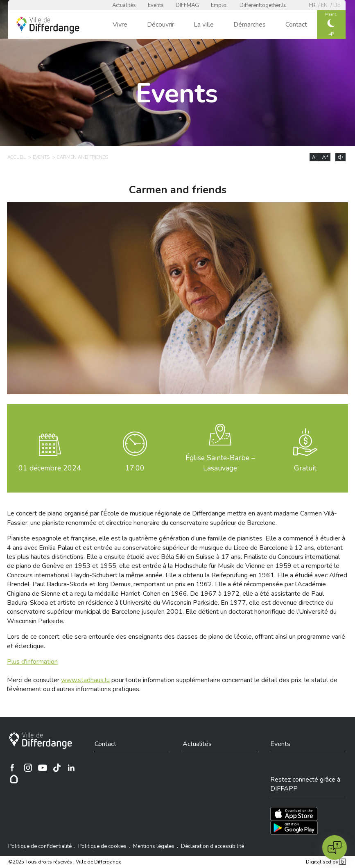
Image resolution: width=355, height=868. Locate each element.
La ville (204, 25)
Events (156, 5)
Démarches (250, 25)
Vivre (120, 25)
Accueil (17, 157)
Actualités (124, 5)
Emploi (219, 5)
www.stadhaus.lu (85, 680)
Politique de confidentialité (40, 846)
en (324, 5)
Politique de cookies (102, 846)
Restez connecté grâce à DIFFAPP (305, 784)
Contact (296, 25)
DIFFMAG (187, 5)
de (337, 5)
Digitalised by (326, 862)
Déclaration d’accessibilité (213, 846)
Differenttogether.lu (263, 5)
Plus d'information (32, 662)
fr (312, 5)
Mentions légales (154, 846)
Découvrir (161, 25)
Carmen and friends (83, 157)
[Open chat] (335, 848)
